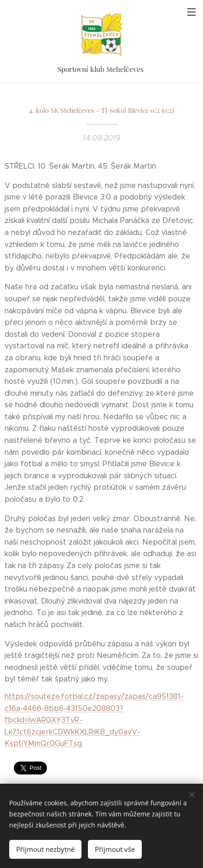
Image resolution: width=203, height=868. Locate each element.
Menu (191, 12)
